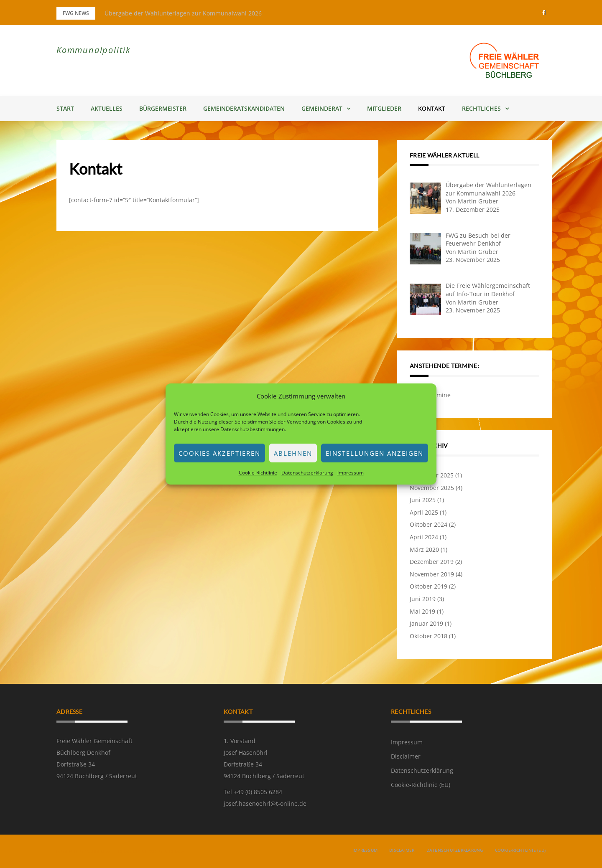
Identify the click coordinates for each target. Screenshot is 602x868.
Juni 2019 (423, 599)
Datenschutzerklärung (307, 473)
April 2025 (424, 512)
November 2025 (432, 488)
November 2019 (432, 574)
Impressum (351, 473)
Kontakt (432, 108)
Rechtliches (481, 108)
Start (65, 108)
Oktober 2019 (429, 586)
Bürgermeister (163, 108)
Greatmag (145, 851)
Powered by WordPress (83, 851)
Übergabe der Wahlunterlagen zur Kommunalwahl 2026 (183, 13)
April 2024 (424, 537)
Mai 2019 (422, 611)
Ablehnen (293, 453)
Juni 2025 (423, 500)
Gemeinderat (322, 108)
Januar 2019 (426, 623)
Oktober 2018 (429, 636)
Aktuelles (107, 108)
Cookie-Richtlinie (258, 473)
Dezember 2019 (432, 562)
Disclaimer (406, 756)
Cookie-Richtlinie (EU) (421, 785)
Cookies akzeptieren (219, 453)
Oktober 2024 (429, 524)
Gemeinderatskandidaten (244, 108)
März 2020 (424, 549)
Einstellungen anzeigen (375, 453)
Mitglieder (384, 108)
